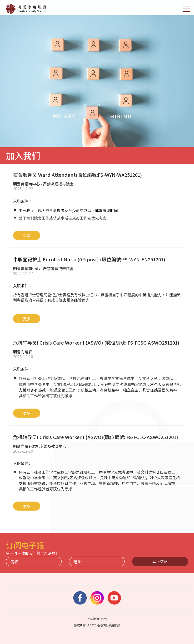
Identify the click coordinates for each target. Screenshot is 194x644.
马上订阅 (160, 561)
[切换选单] (186, 9)
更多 (27, 235)
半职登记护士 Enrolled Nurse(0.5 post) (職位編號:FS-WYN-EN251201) (89, 259)
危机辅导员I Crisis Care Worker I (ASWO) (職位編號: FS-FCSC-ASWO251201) (96, 343)
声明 (104, 618)
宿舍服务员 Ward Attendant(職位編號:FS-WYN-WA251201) (77, 175)
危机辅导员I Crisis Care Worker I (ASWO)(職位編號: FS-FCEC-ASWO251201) (96, 437)
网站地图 (93, 618)
